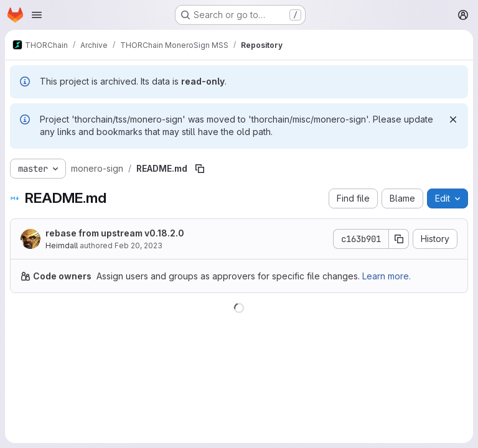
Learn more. (387, 276)
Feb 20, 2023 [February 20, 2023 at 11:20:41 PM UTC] (138, 245)
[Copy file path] (200, 169)
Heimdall (62, 245)
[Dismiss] (453, 119)
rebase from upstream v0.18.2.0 (115, 233)
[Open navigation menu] (37, 15)
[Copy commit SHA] (399, 239)
